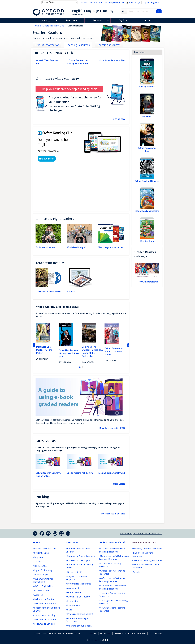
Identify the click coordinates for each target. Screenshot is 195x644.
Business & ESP (75, 572)
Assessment (72, 20)
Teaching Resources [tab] (78, 45)
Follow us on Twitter (44, 599)
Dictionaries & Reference (79, 584)
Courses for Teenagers (79, 560)
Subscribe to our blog (45, 615)
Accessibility (118, 633)
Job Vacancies (41, 566)
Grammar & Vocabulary (79, 597)
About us (39, 595)
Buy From (123, 20)
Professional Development (80, 614)
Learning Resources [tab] (109, 45)
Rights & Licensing (43, 570)
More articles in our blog (113, 514)
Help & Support (42, 574)
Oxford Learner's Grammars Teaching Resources (113, 580)
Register (155, 2)
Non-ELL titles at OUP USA (94, 2)
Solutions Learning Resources (148, 560)
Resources (98, 20)
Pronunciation (74, 605)
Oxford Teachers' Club (45, 549)
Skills (70, 610)
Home (36, 542)
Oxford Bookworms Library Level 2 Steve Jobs (69, 353)
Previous (34, 345)
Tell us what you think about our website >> (141, 533)
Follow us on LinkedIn (45, 624)
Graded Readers (75, 592)
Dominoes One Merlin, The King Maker (44, 350)
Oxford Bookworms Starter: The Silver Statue (114, 351)
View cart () (133, 2)
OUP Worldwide (42, 591)
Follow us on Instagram (46, 620)
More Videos (119, 484)
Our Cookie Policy (155, 633)
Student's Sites (42, 553)
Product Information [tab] (47, 45)
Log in (146, 2)
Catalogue (72, 542)
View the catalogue (149, 282)
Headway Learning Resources (148, 549)
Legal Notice (142, 633)
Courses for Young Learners (81, 556)
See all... (137, 572)
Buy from (39, 557)
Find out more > (47, 159)
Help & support (117, 2)
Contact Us (93, 633)
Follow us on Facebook (45, 604)
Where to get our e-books (80, 626)
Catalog (46, 20)
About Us (149, 20)
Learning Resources (144, 542)
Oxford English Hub (44, 586)
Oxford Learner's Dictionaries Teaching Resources (114, 558)
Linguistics (72, 601)
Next (128, 345)
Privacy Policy (130, 633)
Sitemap (38, 561)
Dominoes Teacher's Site (112, 60)
